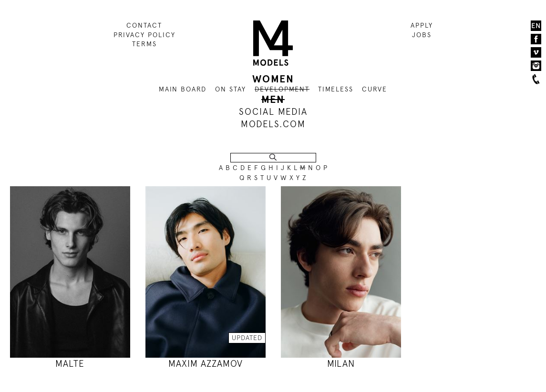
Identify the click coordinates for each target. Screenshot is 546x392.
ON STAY (231, 89)
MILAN (341, 364)
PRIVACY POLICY (144, 35)
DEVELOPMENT (282, 89)
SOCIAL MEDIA (273, 112)
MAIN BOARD (183, 89)
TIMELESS (336, 89)
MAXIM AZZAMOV (206, 364)
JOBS (422, 35)
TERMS (144, 44)
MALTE (70, 364)
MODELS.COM (273, 124)
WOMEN (273, 79)
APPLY (422, 25)
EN (536, 26)
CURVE (375, 89)
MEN (273, 100)
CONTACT (144, 25)
